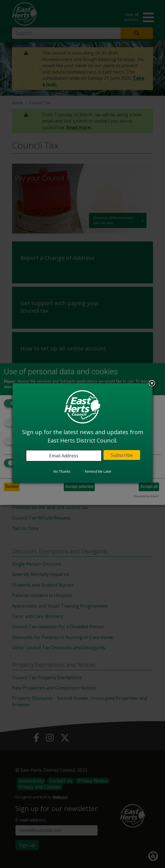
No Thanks (62, 471)
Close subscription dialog (152, 384)
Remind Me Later (98, 471)
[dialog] (82, 433)
